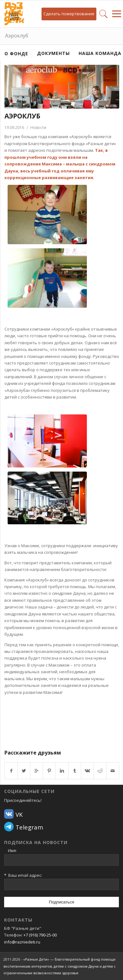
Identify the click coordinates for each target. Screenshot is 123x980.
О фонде (16, 54)
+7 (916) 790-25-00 (40, 935)
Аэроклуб (17, 36)
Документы (53, 53)
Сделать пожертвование (69, 14)
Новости (38, 128)
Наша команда (100, 53)
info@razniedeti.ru (22, 942)
